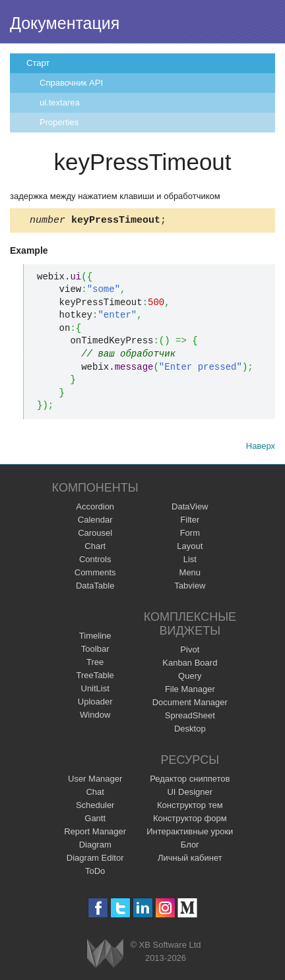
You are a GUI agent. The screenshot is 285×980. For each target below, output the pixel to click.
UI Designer (190, 794)
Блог (190, 847)
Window (95, 717)
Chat (95, 794)
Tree (95, 664)
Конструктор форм (190, 820)
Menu (190, 574)
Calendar (95, 522)
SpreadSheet (190, 717)
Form (190, 535)
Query (190, 678)
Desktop (190, 731)
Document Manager (190, 704)
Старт (38, 63)
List (190, 561)
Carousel (95, 535)
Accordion (95, 508)
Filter (190, 522)
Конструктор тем (190, 807)
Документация (65, 23)
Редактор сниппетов (190, 781)
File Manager (190, 691)
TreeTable (95, 677)
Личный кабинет (190, 860)
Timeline (95, 638)
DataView (190, 508)
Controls (95, 561)
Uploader (95, 704)
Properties (59, 122)
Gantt (95, 820)
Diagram (95, 847)
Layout (190, 548)
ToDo (95, 873)
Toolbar (95, 651)
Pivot (190, 651)
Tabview (190, 588)
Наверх (261, 448)
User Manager (95, 781)
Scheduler (95, 807)
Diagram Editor (95, 860)
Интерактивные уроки (190, 833)
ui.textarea (60, 102)
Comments (95, 574)
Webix (105, 955)
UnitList (95, 690)
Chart (95, 548)
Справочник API (71, 83)
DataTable (95, 588)
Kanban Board (190, 665)
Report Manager (95, 833)
